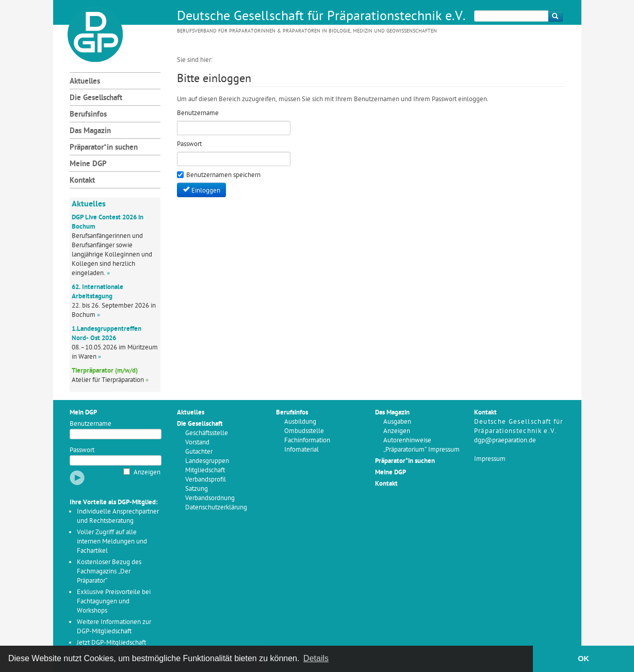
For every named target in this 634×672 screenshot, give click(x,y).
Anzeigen (147, 473)
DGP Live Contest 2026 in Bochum (108, 222)
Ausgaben (397, 422)
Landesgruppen (207, 461)
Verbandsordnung (210, 498)
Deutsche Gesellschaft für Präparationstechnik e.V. (321, 17)
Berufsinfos (88, 115)
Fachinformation (307, 441)
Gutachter (199, 452)
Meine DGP (88, 164)
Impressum (490, 459)
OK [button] (583, 659)
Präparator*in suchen (104, 148)
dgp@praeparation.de (505, 441)
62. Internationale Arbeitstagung (97, 292)
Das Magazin (90, 131)
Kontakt (82, 181)
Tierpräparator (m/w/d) (105, 371)
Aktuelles (85, 82)
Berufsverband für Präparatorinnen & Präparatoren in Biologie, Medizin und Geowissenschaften (307, 31)
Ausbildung (300, 422)
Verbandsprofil (206, 480)
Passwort (82, 450)
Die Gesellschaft (96, 98)
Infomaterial (302, 450)
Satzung (197, 489)
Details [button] (316, 658)
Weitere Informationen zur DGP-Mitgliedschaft (114, 627)
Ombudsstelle (304, 431)
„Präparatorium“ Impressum (421, 450)
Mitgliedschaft (205, 470)
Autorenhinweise (407, 441)
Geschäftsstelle (207, 433)
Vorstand (197, 443)
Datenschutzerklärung (216, 508)
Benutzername (91, 424)
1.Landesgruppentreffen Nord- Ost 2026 (107, 334)
